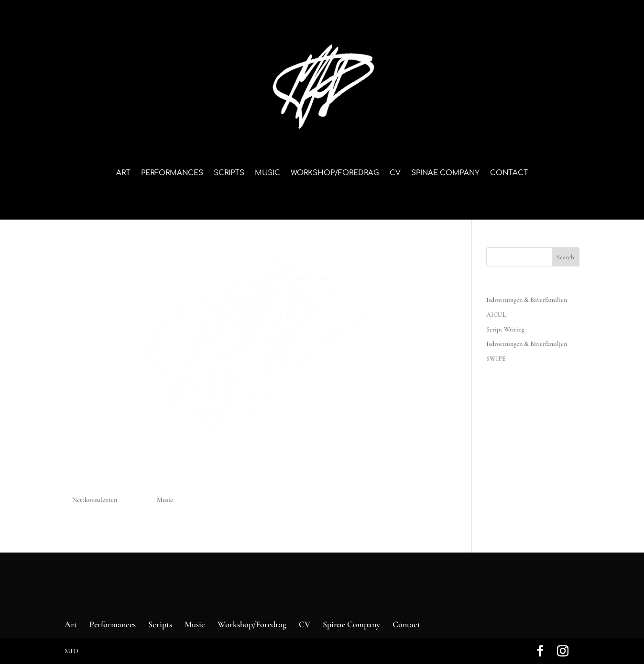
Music (267, 173)
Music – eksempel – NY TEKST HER (167, 483)
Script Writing (505, 329)
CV (395, 173)
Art (123, 173)
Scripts (229, 173)
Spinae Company (445, 173)
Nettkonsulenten (95, 500)
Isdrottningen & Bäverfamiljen (527, 344)
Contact (509, 173)
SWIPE (496, 359)
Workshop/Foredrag (335, 173)
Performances (172, 173)
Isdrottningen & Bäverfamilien (527, 300)
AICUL (496, 315)
